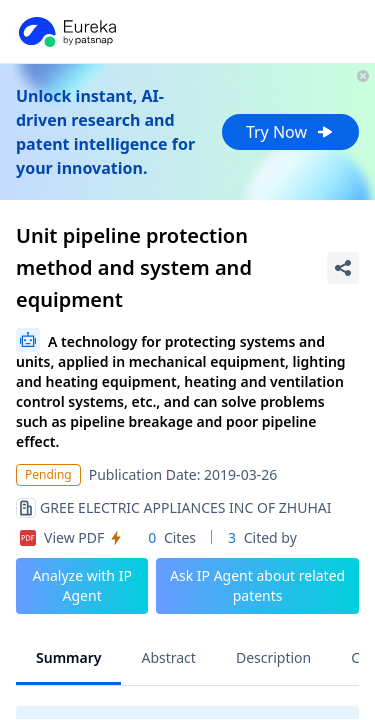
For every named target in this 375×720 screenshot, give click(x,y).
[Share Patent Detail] (343, 268)
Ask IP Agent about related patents (257, 585)
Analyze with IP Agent (82, 585)
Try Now (290, 132)
